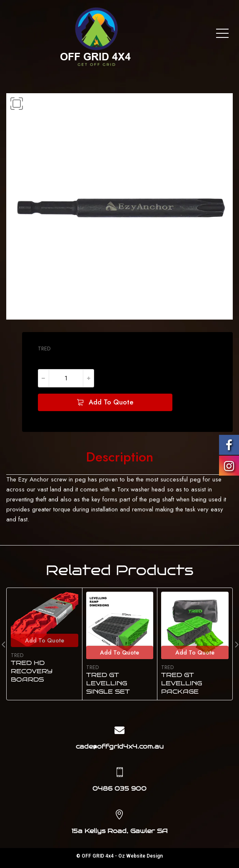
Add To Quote (111, 402)
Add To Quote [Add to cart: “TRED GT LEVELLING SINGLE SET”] (119, 652)
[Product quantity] (66, 378)
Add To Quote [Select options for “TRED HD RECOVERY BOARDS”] (45, 640)
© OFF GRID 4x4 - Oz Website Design (119, 856)
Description (120, 457)
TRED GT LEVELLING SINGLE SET (108, 683)
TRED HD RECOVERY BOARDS (32, 671)
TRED (44, 348)
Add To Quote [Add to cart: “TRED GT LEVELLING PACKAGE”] (195, 652)
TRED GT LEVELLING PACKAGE (182, 683)
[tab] (120, 457)
